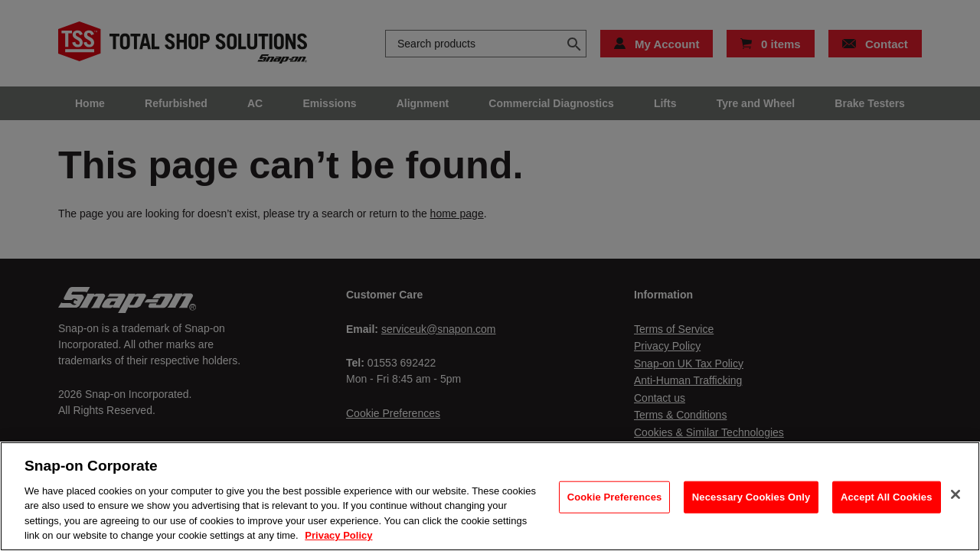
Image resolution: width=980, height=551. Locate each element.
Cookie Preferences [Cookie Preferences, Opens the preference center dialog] (615, 497)
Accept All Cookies (887, 497)
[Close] (955, 494)
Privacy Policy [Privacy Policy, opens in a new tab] (338, 535)
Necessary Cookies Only (751, 497)
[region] (490, 496)
